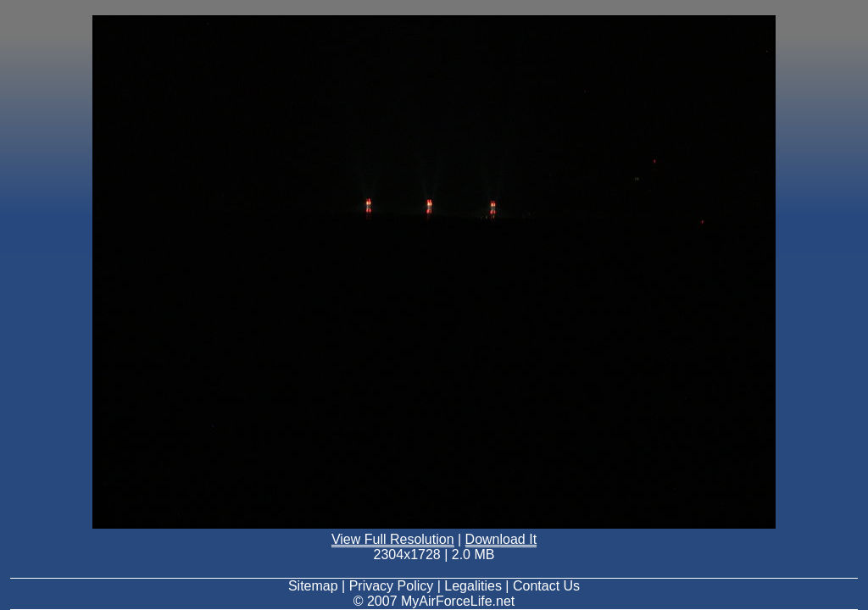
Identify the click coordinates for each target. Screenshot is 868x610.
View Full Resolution (393, 539)
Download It (501, 539)
